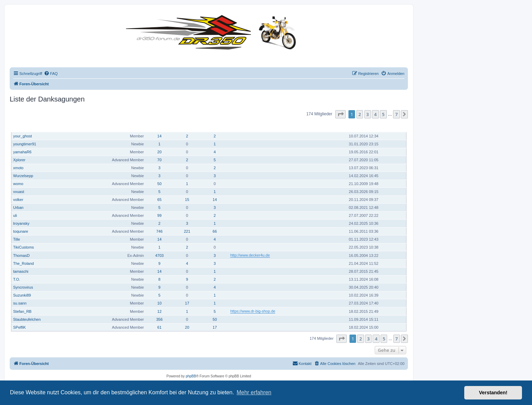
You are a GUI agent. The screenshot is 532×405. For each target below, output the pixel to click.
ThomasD (21, 255)
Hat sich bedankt (188, 126)
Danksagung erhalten (215, 126)
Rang (141, 126)
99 (159, 215)
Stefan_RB (22, 311)
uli (15, 215)
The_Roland (24, 263)
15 (187, 200)
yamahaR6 (22, 152)
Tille (17, 239)
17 (187, 303)
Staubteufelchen (27, 319)
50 (159, 184)
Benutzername (27, 126)
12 (159, 311)
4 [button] (375, 114)
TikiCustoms (24, 247)
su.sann (20, 303)
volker (18, 200)
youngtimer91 (25, 144)
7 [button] (396, 114)
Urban (18, 208)
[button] (340, 114)
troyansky (21, 223)
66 (215, 231)
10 (159, 303)
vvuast (19, 192)
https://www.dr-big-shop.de (253, 311)
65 (159, 200)
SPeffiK (20, 327)
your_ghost (22, 136)
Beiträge (160, 126)
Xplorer (19, 160)
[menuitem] (51, 74)
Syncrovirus (23, 287)
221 (187, 231)
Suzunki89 (22, 295)
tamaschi (21, 271)
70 (159, 160)
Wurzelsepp (23, 176)
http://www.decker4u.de (250, 255)
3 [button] (368, 114)
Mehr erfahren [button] (254, 392)
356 (159, 319)
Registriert (360, 126)
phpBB (191, 376)
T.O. (17, 279)
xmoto (18, 168)
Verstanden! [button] (493, 393)
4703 (159, 255)
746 (159, 231)
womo (18, 184)
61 (159, 327)
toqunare (21, 231)
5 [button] (383, 114)
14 (159, 136)
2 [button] (360, 114)
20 (159, 152)
